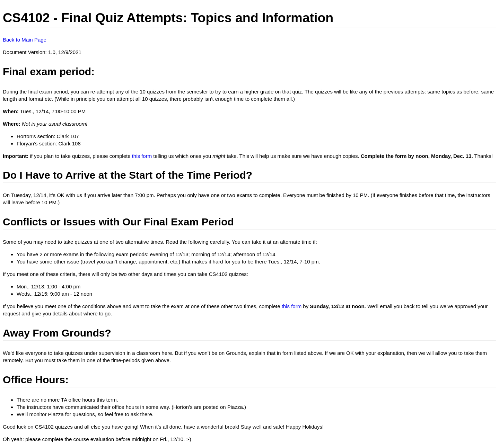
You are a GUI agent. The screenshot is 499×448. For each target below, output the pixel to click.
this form (142, 156)
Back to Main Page (25, 40)
